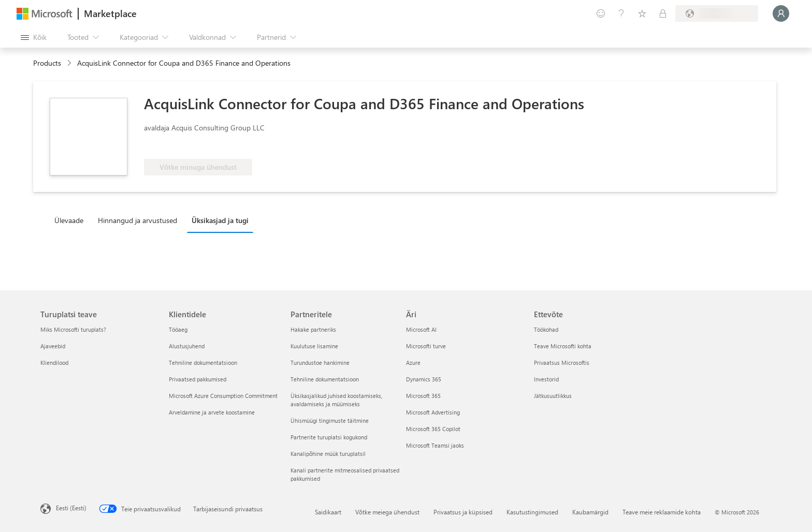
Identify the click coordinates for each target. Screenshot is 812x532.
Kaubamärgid (590, 512)
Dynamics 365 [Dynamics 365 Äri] (424, 379)
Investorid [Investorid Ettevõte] (546, 379)
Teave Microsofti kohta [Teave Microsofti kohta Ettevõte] (563, 346)
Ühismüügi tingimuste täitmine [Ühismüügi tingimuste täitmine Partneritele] (330, 420)
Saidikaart (328, 512)
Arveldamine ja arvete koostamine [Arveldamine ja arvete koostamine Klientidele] (212, 412)
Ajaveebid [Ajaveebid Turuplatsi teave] (53, 346)
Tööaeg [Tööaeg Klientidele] (178, 329)
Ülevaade (69, 220)
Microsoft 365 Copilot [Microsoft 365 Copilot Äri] (433, 429)
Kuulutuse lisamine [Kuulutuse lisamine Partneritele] (314, 346)
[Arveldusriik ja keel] (717, 13)
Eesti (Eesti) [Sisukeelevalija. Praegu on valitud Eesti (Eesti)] (71, 508)
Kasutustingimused (532, 512)
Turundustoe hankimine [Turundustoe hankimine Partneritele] (320, 363)
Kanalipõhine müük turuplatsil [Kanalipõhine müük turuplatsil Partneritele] (328, 454)
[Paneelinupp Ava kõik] (34, 37)
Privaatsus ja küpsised (463, 512)
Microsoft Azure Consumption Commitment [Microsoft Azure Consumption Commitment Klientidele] (223, 396)
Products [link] (47, 63)
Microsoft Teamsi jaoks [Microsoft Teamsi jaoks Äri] (435, 445)
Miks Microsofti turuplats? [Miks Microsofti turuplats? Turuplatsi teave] (73, 329)
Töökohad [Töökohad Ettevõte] (546, 329)
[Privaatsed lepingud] (663, 13)
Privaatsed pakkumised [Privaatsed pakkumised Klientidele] (198, 379)
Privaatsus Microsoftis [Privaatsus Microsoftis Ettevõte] (562, 363)
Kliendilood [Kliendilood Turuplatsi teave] (54, 363)
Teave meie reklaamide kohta (662, 512)
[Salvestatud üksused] (642, 13)
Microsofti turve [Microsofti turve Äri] (426, 346)
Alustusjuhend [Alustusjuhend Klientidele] (187, 346)
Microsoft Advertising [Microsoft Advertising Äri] (433, 412)
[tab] (71, 220)
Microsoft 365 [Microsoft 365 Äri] (423, 396)
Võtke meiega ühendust (387, 512)
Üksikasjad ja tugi (220, 220)
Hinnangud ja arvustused (137, 220)
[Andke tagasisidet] (601, 13)
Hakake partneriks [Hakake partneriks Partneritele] (313, 329)
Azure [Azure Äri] (413, 363)
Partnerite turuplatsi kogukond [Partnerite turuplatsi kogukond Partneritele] (329, 437)
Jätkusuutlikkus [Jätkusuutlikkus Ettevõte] (553, 396)
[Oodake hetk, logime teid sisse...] (781, 13)
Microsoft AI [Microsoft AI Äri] (421, 329)
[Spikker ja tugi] (621, 13)
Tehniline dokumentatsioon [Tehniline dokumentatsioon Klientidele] (203, 363)
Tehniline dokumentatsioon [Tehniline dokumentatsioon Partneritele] (325, 379)
